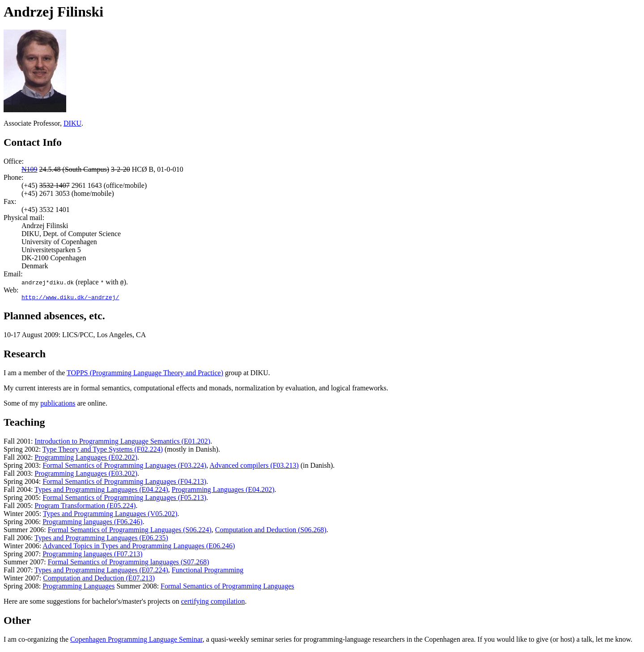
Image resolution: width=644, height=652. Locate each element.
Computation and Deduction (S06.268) (271, 531)
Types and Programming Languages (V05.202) (110, 515)
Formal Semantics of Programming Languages (227, 587)
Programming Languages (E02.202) (86, 459)
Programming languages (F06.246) (93, 523)
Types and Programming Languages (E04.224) (101, 491)
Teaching (24, 423)
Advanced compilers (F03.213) (254, 467)
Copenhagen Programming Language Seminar (136, 641)
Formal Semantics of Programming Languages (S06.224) (130, 531)
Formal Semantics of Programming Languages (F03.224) (124, 467)
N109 (30, 169)
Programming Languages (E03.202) (86, 475)
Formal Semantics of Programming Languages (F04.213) (124, 483)
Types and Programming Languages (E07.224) (101, 571)
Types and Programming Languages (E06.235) (101, 539)
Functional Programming (208, 571)
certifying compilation (213, 603)
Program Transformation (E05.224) (85, 507)
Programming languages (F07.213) (93, 555)
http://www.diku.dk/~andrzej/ (70, 298)
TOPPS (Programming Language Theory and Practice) (145, 374)
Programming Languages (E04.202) (223, 491)
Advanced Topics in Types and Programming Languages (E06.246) (139, 547)
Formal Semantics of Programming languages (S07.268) (129, 563)
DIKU (72, 123)
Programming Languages (78, 587)
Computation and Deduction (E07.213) (99, 579)
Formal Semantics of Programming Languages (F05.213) (124, 499)
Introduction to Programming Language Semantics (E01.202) (122, 442)
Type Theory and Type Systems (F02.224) (103, 451)
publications (58, 404)
